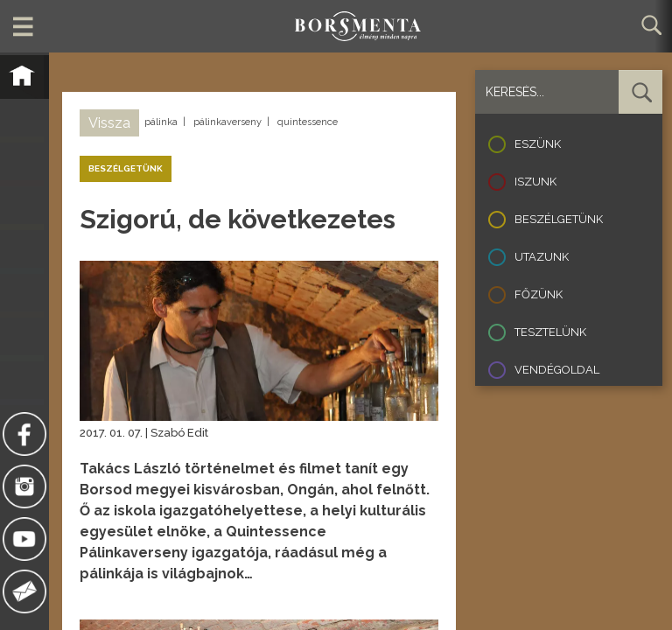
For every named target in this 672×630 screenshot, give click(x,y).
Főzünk (539, 294)
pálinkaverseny (227, 122)
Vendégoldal (557, 370)
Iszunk (535, 182)
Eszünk (538, 144)
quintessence (308, 122)
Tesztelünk (550, 332)
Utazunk (542, 257)
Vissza (109, 123)
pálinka (161, 122)
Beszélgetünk (559, 219)
